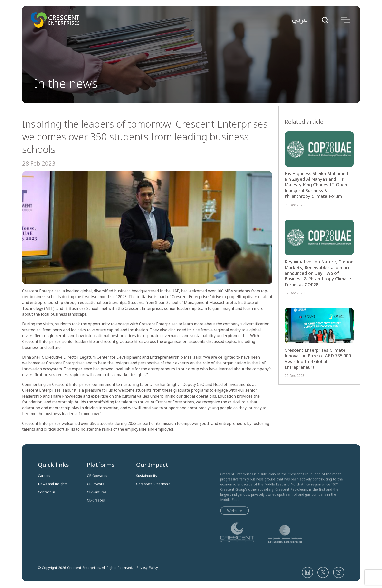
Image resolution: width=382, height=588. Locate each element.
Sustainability (147, 490)
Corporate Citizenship (153, 498)
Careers (44, 490)
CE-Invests (95, 498)
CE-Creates (96, 514)
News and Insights (53, 498)
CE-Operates (97, 490)
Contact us (47, 506)
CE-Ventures (97, 506)
